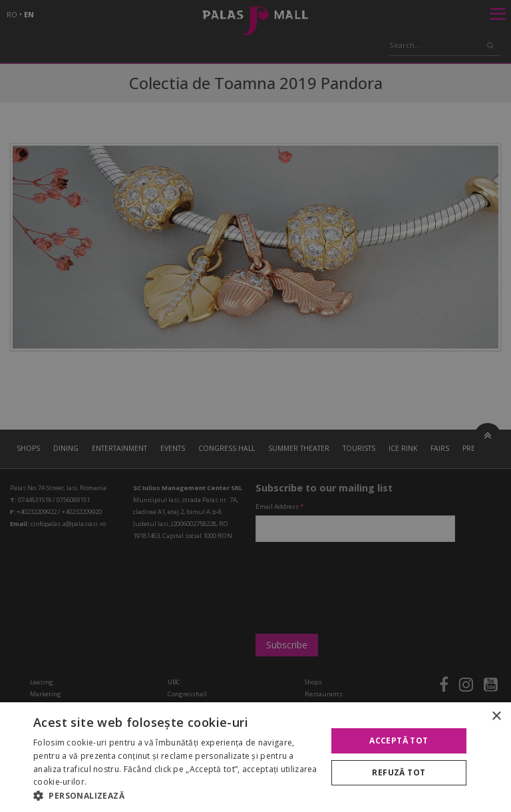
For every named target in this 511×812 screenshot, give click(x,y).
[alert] (255, 406)
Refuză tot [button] (399, 772)
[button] (176, 795)
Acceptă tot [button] (399, 741)
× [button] (496, 717)
